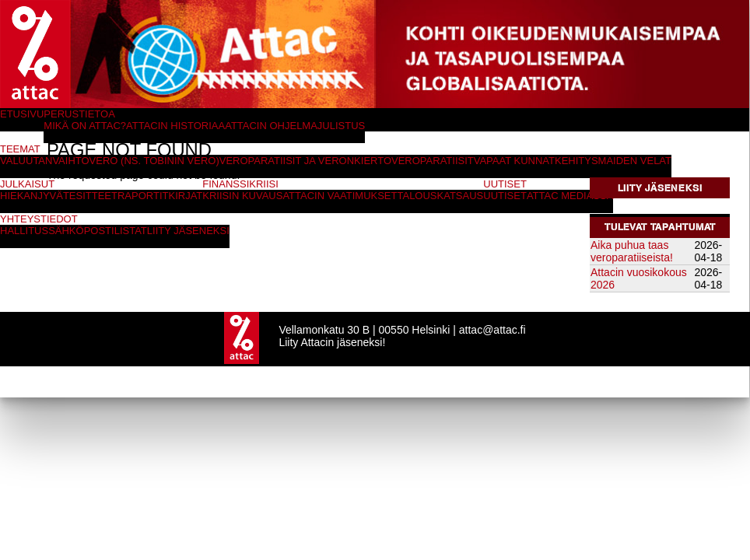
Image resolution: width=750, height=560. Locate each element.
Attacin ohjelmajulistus (295, 126)
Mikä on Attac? (85, 126)
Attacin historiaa (175, 126)
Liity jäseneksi (660, 188)
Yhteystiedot (39, 219)
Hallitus (24, 231)
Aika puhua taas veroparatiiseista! (632, 251)
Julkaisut (27, 184)
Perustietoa (79, 114)
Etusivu (22, 114)
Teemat (20, 149)
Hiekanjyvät (35, 196)
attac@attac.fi (492, 330)
